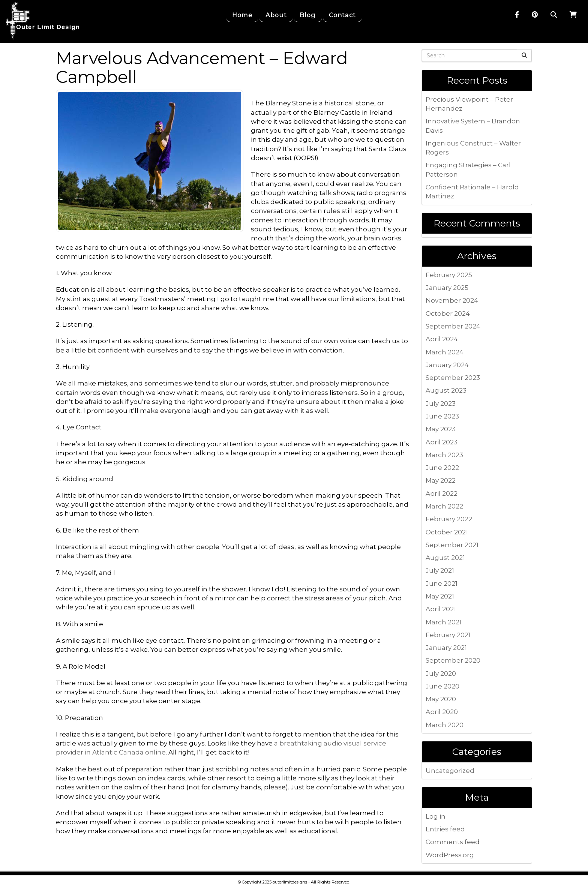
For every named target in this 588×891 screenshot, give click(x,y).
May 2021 (440, 596)
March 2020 (445, 725)
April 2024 (442, 339)
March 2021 (444, 622)
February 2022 (449, 519)
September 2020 (453, 660)
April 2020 (442, 712)
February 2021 (448, 635)
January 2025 (447, 288)
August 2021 (445, 558)
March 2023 (444, 455)
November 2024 (452, 300)
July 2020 (441, 673)
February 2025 (449, 275)
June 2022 (442, 468)
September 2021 (452, 545)
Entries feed (445, 829)
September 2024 (453, 326)
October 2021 (447, 532)
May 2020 (441, 699)
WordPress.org (450, 855)
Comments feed (453, 842)
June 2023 (442, 416)
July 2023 (441, 403)
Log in (436, 816)
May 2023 (441, 429)
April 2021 (441, 609)
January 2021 (446, 648)
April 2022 (442, 493)
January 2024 (447, 365)
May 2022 (441, 480)
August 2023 (446, 390)
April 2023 (442, 442)
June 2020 (442, 686)
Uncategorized (450, 771)
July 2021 (440, 570)
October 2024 (448, 313)
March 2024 (445, 352)
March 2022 (444, 506)
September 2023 (453, 378)
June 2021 (442, 583)
